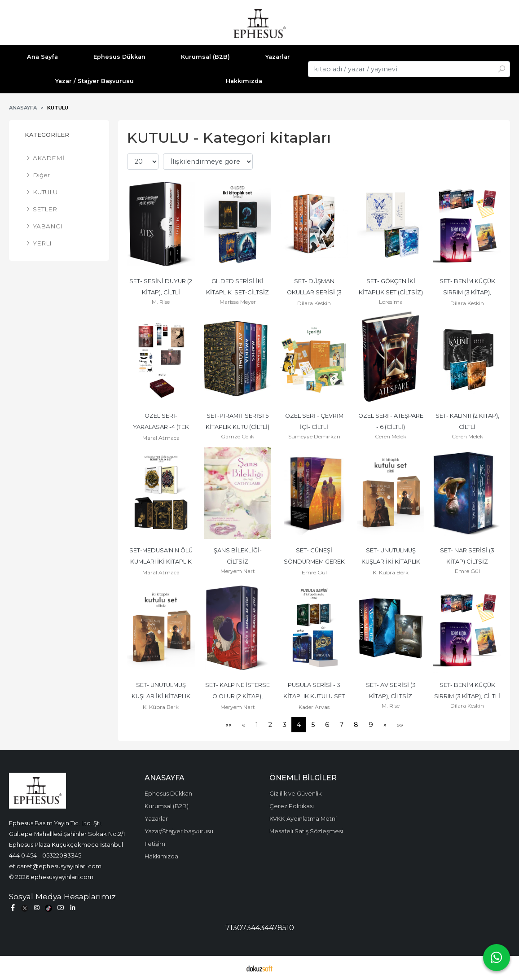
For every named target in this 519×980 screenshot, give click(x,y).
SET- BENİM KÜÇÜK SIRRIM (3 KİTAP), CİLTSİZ (468, 292)
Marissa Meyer (238, 302)
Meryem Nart (238, 571)
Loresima (391, 302)
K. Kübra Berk (391, 572)
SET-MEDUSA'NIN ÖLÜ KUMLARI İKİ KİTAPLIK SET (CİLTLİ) (162, 562)
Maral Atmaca (161, 438)
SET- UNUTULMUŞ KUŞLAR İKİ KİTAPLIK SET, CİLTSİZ (162, 696)
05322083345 (62, 855)
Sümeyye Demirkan (314, 436)
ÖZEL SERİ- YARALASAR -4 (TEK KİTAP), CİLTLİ (162, 427)
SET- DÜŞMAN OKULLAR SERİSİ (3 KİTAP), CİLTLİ (315, 292)
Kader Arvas (314, 707)
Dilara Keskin (314, 303)
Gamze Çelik (238, 436)
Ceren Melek (391, 436)
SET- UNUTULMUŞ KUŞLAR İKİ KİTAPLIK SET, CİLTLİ (391, 562)
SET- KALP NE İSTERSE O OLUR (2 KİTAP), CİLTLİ (238, 696)
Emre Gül (314, 572)
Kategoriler (47, 135)
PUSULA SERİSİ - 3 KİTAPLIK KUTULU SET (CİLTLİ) (315, 696)
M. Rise (161, 302)
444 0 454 (23, 855)
